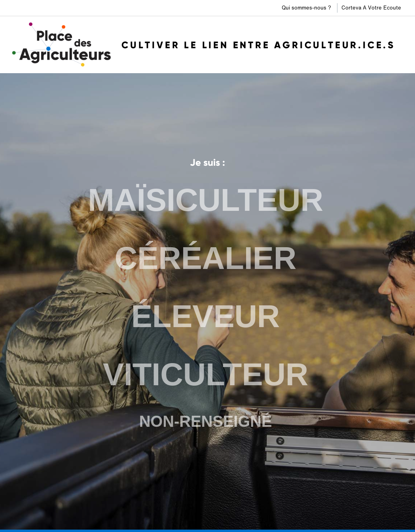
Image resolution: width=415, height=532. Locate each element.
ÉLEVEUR (206, 316)
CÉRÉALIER (206, 259)
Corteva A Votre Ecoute (371, 8)
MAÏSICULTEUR (206, 202)
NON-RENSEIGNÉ (205, 420)
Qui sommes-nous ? (306, 8)
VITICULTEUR (206, 374)
